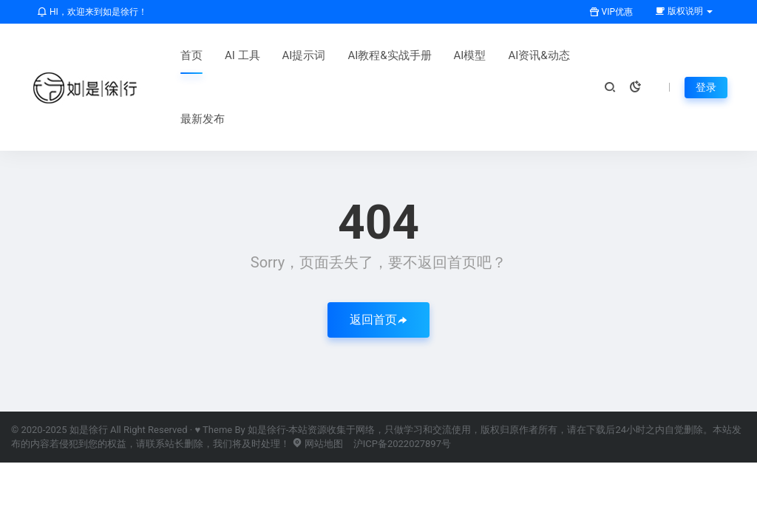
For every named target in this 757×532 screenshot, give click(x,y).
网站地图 (318, 444)
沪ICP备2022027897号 (402, 444)
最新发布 (203, 119)
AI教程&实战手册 (389, 55)
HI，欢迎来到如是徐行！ (92, 12)
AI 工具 (242, 55)
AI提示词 (304, 55)
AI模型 (470, 55)
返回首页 (378, 320)
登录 (706, 87)
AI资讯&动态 (539, 55)
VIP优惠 (611, 12)
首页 (191, 55)
